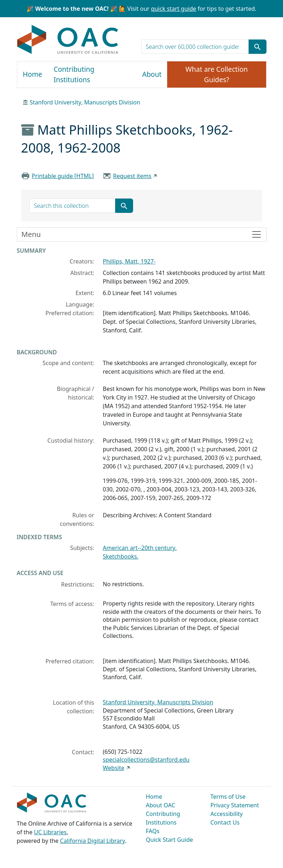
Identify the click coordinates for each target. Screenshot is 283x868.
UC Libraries (50, 832)
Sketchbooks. (121, 556)
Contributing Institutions (74, 74)
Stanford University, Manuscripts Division (85, 102)
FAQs (153, 831)
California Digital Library (92, 841)
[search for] (195, 47)
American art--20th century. (140, 548)
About (152, 74)
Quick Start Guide (170, 840)
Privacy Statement (235, 805)
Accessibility (227, 814)
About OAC (161, 805)
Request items (132, 176)
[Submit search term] (258, 47)
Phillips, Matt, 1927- (129, 261)
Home (33, 74)
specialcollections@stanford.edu (146, 760)
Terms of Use (228, 797)
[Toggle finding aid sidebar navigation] (142, 234)
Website (114, 768)
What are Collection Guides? (217, 74)
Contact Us (225, 822)
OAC (68, 40)
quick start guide (174, 9)
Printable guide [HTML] (63, 176)
